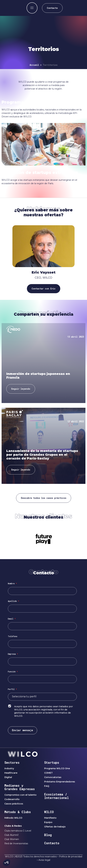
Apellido (13, 601)
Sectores (12, 762)
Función (13, 672)
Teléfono (13, 636)
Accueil (34, 65)
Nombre (12, 583)
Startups (52, 762)
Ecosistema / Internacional (56, 796)
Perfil (12, 689)
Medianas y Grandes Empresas (20, 787)
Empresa (13, 654)
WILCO (49, 812)
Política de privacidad (71, 857)
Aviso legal (44, 860)
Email (12, 619)
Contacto (52, 843)
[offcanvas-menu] (32, 8)
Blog (48, 835)
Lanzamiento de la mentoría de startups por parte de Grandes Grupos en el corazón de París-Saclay (42, 455)
